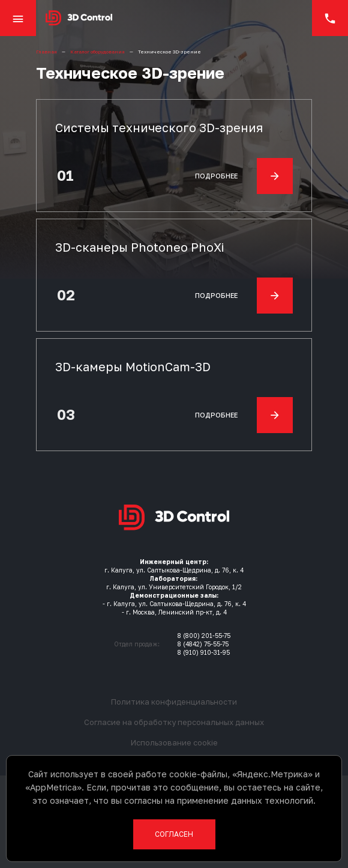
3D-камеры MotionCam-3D (133, 366)
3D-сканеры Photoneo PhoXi (139, 247)
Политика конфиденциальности (174, 702)
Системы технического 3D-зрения (159, 127)
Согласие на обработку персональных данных (174, 722)
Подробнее (244, 176)
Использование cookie (174, 742)
